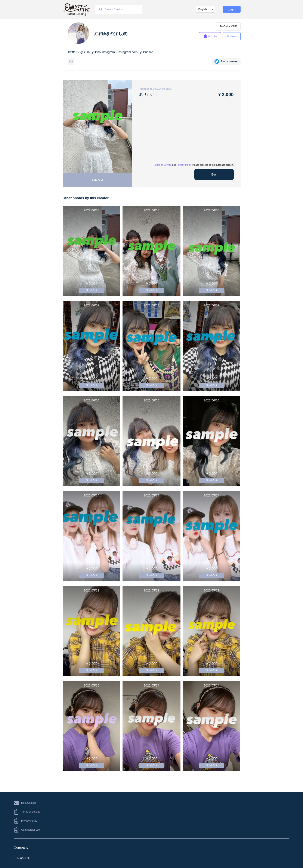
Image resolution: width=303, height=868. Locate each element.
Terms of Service (163, 165)
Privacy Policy (184, 165)
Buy (214, 174)
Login (231, 9)
